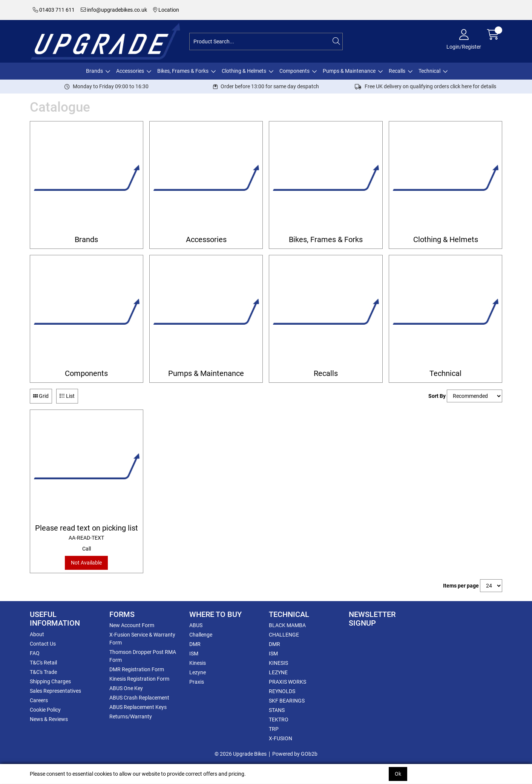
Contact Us (43, 644)
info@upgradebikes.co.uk (114, 10)
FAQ (35, 653)
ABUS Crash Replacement (139, 698)
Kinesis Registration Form (139, 679)
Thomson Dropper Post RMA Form (143, 656)
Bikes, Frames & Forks (183, 71)
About (37, 634)
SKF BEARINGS (287, 701)
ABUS (196, 625)
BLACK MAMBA (287, 625)
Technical (429, 71)
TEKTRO (279, 720)
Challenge (201, 635)
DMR (195, 644)
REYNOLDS (282, 691)
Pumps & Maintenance (349, 71)
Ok (398, 774)
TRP (274, 729)
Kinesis (198, 663)
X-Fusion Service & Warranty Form (142, 639)
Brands (94, 71)
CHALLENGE (284, 635)
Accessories (130, 71)
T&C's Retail (43, 663)
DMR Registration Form (137, 669)
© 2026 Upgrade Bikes (241, 754)
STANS (277, 710)
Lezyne (198, 672)
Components (294, 71)
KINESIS (278, 663)
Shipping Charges (50, 681)
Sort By (437, 396)
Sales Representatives (55, 691)
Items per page (461, 586)
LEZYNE (278, 672)
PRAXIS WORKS (287, 682)
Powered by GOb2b (295, 754)
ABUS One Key (126, 688)
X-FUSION (281, 738)
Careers (39, 700)
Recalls (397, 71)
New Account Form (132, 625)
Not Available (86, 563)
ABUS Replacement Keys (138, 707)
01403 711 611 (54, 10)
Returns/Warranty (131, 716)
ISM (194, 654)
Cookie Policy (45, 710)
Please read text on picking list (87, 533)
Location (166, 10)
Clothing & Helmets (244, 71)
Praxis (197, 682)
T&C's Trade (43, 672)
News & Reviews (49, 719)
